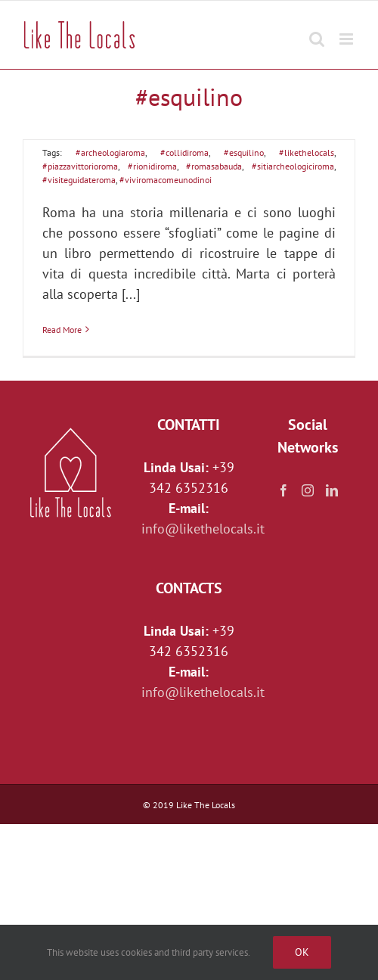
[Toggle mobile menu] (347, 31)
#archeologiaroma (110, 152)
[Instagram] (308, 490)
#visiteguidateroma (79, 180)
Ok (302, 952)
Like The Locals (206, 805)
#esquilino (244, 152)
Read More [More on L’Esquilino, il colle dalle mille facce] (62, 330)
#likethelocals (307, 152)
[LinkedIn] (332, 490)
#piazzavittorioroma (80, 166)
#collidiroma (184, 152)
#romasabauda (214, 166)
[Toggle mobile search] (317, 31)
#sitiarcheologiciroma (293, 166)
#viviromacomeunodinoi (166, 180)
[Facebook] (283, 490)
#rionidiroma (152, 166)
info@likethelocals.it (203, 529)
